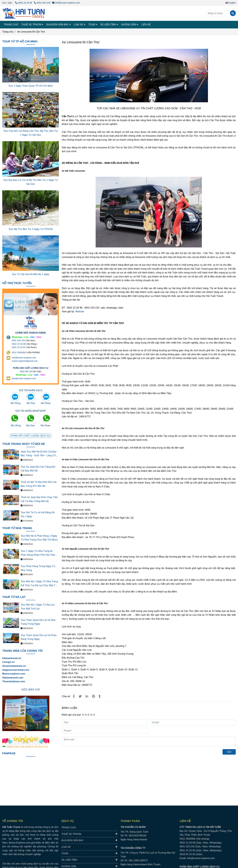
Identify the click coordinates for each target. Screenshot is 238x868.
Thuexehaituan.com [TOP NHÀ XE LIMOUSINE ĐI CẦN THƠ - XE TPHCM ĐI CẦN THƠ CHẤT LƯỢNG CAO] (14, 681)
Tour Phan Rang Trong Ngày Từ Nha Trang (38, 568)
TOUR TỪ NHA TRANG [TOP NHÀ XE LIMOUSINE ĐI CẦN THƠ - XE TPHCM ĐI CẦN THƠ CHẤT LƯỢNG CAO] (17, 528)
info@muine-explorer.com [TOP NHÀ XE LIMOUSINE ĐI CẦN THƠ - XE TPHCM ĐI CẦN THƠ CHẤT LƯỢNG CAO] (66, 3)
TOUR (93, 25)
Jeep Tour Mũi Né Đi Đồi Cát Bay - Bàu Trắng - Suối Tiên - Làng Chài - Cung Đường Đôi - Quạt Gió (39, 454)
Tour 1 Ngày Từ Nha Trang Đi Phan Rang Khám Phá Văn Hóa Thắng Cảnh (38, 553)
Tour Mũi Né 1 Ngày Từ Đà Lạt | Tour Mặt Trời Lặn (38, 607)
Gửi (229, 752)
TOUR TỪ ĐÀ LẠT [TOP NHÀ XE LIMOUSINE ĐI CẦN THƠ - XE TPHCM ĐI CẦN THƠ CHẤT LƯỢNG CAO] (14, 597)
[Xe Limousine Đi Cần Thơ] (24, 13)
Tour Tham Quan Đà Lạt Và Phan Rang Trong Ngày (39, 637)
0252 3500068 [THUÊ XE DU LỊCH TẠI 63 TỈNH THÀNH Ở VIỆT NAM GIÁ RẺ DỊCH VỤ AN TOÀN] (19, 352)
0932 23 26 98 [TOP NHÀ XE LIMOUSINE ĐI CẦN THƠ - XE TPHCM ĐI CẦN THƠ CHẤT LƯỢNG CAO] (24, 3)
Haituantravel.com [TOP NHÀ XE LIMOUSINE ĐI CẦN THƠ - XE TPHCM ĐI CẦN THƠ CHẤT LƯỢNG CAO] (13, 678)
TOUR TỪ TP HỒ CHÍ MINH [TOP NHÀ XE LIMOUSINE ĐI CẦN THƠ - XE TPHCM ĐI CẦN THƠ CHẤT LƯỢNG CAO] (20, 41)
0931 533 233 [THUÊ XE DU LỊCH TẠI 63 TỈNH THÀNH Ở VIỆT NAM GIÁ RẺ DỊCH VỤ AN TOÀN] (18, 340)
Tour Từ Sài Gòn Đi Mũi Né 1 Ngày (31, 274)
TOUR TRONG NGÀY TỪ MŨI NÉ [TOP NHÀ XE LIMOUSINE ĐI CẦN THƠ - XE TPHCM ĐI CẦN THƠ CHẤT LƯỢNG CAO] (24, 444)
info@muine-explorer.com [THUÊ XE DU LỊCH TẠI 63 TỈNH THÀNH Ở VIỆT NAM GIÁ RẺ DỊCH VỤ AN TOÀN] (24, 358)
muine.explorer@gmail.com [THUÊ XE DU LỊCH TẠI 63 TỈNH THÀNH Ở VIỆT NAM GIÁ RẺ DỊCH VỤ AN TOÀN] (25, 361)
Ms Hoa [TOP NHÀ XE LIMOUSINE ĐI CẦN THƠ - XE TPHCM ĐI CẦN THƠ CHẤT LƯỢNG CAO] (31, 403)
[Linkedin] (87, 696)
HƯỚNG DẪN (130, 25)
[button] (231, 3)
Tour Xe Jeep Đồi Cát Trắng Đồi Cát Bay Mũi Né (38, 469)
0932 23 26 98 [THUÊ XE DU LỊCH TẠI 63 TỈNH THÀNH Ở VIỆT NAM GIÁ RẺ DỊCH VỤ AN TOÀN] (19, 344)
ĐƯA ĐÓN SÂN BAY (58, 25)
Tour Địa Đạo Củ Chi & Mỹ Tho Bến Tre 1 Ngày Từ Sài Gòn (31, 182)
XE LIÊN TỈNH (109, 25)
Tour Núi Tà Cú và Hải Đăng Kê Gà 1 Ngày (38, 514)
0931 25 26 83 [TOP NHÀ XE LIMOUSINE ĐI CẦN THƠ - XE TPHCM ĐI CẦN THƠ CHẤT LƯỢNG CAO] (19, 347)
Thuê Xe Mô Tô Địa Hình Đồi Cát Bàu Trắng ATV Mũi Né (39, 484)
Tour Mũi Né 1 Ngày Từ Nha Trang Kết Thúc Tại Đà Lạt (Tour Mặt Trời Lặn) (39, 584)
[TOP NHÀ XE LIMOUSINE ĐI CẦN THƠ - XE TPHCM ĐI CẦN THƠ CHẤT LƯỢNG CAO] (74, 696)
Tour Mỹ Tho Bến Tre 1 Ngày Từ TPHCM (31, 229)
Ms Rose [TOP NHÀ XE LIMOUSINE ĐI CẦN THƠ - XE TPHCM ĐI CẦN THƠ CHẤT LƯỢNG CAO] (46, 403)
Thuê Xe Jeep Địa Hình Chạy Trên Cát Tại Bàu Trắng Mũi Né (39, 499)
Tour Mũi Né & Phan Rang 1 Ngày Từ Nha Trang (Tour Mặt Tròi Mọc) (39, 538)
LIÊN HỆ (146, 25)
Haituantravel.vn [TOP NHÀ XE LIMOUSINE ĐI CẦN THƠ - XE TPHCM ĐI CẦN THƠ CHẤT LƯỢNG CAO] (12, 658)
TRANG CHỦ (11, 25)
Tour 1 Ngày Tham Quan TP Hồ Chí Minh (31, 86)
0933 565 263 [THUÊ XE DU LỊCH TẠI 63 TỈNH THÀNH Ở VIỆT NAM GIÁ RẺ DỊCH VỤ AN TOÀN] (26, 371)
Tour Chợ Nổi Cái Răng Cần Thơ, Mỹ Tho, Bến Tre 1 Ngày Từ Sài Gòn (31, 133)
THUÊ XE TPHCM (32, 25)
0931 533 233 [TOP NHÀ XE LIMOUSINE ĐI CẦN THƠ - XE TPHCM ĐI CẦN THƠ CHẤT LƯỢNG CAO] (42, 3)
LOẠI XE (80, 25)
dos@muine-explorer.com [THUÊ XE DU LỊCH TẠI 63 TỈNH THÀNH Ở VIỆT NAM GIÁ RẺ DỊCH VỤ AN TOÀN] (24, 378)
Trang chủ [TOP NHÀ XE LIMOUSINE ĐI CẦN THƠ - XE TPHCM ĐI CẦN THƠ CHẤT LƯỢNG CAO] (8, 32)
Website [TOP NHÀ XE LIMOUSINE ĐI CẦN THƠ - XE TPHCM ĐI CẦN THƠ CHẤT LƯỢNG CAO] (80, 311)
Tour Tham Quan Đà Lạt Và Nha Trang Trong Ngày (38, 622)
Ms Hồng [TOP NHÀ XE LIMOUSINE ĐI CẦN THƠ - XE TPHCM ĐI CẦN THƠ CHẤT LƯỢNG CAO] (16, 403)
